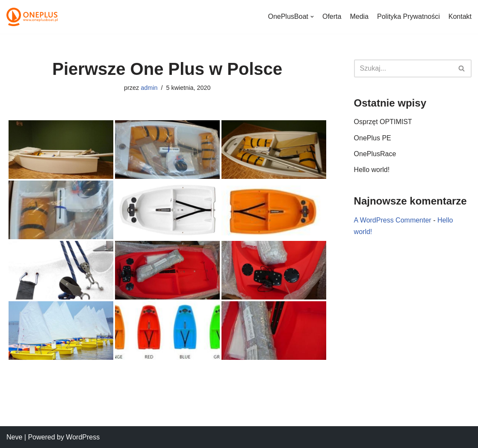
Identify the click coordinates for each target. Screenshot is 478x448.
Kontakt (460, 16)
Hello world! (372, 170)
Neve (14, 437)
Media (359, 16)
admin (149, 88)
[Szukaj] (403, 68)
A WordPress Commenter (393, 220)
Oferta (332, 16)
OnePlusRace (375, 154)
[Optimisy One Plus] (32, 17)
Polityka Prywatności (409, 16)
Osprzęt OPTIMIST (383, 122)
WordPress (83, 437)
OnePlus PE (373, 138)
